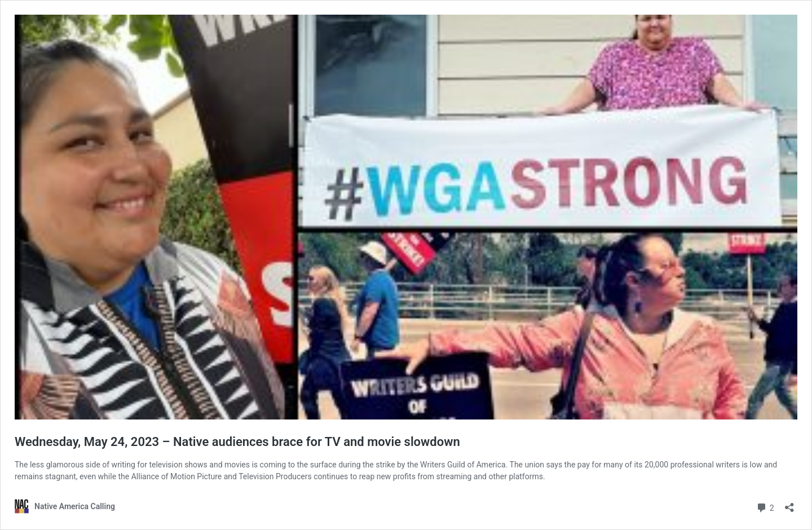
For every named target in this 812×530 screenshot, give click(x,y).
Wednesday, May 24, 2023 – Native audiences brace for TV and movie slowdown (237, 442)
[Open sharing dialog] (789, 504)
